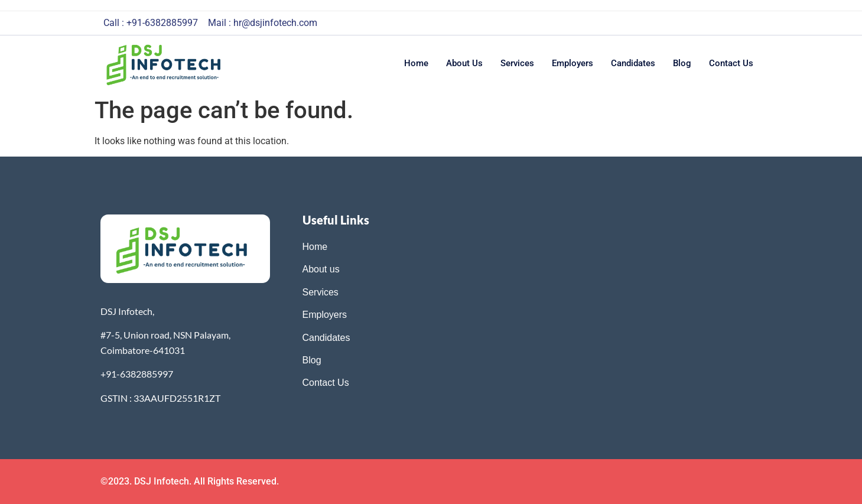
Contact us (731, 63)
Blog (682, 63)
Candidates (633, 63)
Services (517, 63)
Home (416, 63)
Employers (573, 63)
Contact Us (326, 383)
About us (464, 63)
